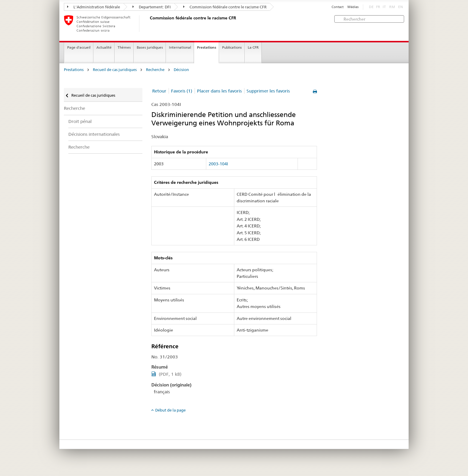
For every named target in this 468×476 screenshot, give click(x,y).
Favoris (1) (182, 91)
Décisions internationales (94, 134)
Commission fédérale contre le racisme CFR (225, 7)
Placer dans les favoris (219, 91)
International (180, 47)
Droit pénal (80, 121)
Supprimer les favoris (268, 91)
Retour (159, 91)
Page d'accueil (79, 47)
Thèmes (124, 47)
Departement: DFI (152, 7)
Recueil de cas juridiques (115, 70)
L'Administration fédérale (94, 7)
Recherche (155, 70)
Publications (232, 47)
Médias (353, 7)
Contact (338, 7)
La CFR (253, 47)
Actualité (104, 47)
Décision (181, 70)
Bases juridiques (150, 47)
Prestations (207, 47)
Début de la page (170, 410)
